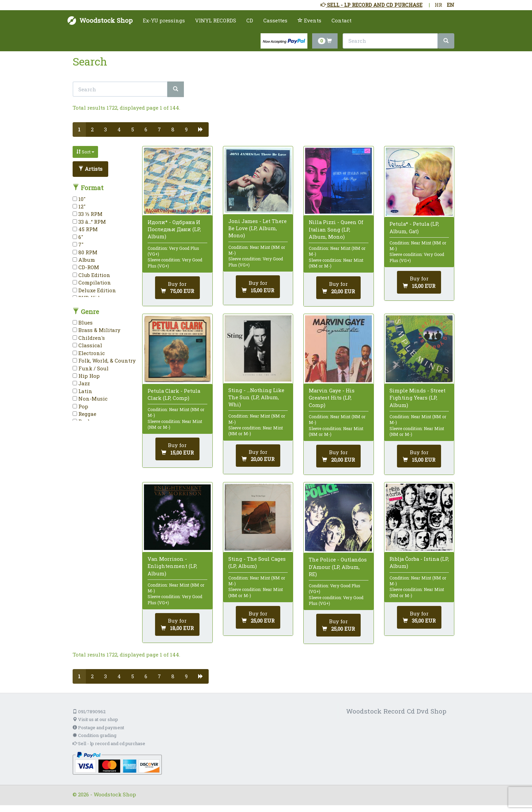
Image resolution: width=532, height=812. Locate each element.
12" (79, 206)
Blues (83, 322)
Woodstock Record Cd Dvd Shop (396, 711)
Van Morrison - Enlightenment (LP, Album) (172, 566)
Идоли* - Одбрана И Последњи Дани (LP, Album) (174, 229)
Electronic (89, 353)
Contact (341, 20)
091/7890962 (89, 712)
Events (309, 20)
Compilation (92, 282)
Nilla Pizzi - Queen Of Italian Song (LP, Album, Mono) (336, 229)
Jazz (81, 383)
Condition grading (94, 735)
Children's (89, 338)
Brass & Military (97, 330)
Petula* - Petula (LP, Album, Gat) (414, 227)
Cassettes (275, 20)
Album (84, 260)
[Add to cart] (177, 288)
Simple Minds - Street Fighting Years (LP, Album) (417, 398)
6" (78, 237)
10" (79, 199)
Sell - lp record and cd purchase (109, 743)
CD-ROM (86, 267)
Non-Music (90, 399)
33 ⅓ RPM (88, 214)
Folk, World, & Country (104, 361)
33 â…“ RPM (89, 222)
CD (250, 20)
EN (451, 5)
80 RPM (85, 252)
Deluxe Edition (94, 290)
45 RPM (85, 229)
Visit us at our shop (95, 719)
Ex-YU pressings (164, 20)
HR (438, 5)
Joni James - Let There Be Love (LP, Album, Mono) (258, 228)
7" (78, 244)
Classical (87, 345)
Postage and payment (98, 727)
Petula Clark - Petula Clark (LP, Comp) (174, 394)
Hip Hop (86, 376)
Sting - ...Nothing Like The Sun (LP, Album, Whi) (256, 397)
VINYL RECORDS (216, 20)
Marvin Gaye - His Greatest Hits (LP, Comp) (332, 398)
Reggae (84, 414)
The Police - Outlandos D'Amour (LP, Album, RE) (338, 567)
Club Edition (91, 275)
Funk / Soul (91, 368)
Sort (85, 152)
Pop (80, 406)
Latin (82, 391)
